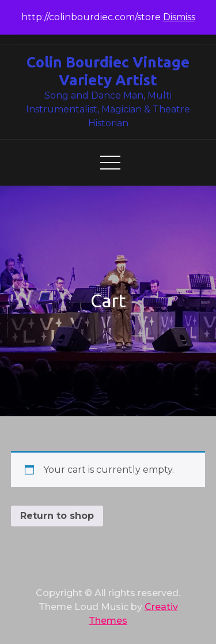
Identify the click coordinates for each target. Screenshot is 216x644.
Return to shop (57, 516)
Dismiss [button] (179, 17)
